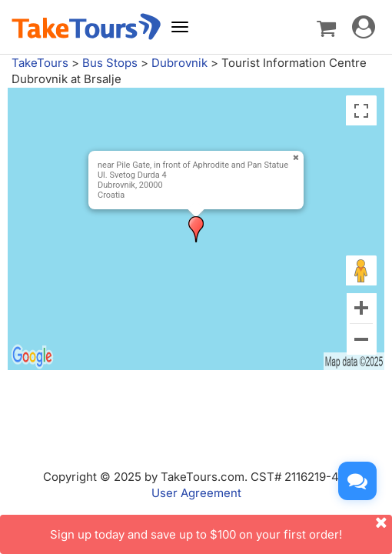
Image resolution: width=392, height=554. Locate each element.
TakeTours (40, 63)
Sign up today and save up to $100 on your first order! (221, 528)
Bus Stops (110, 63)
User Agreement (196, 493)
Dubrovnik (179, 63)
